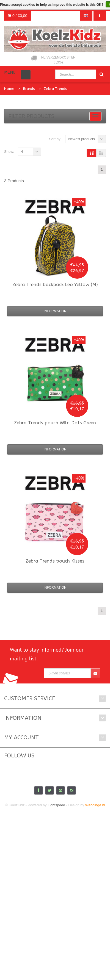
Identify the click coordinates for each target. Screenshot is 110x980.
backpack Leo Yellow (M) (55, 284)
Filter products (31, 116)
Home (9, 89)
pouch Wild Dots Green (55, 423)
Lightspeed (56, 805)
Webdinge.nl (95, 805)
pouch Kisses (55, 561)
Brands (29, 89)
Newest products (82, 139)
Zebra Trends (55, 89)
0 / (17, 16)
